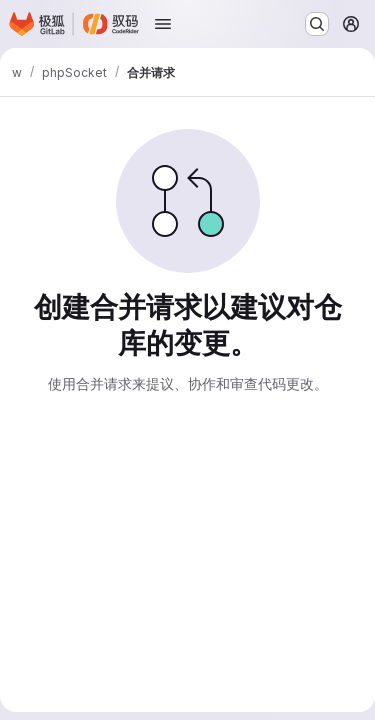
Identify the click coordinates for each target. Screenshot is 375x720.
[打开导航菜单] (163, 24)
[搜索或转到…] (317, 24)
